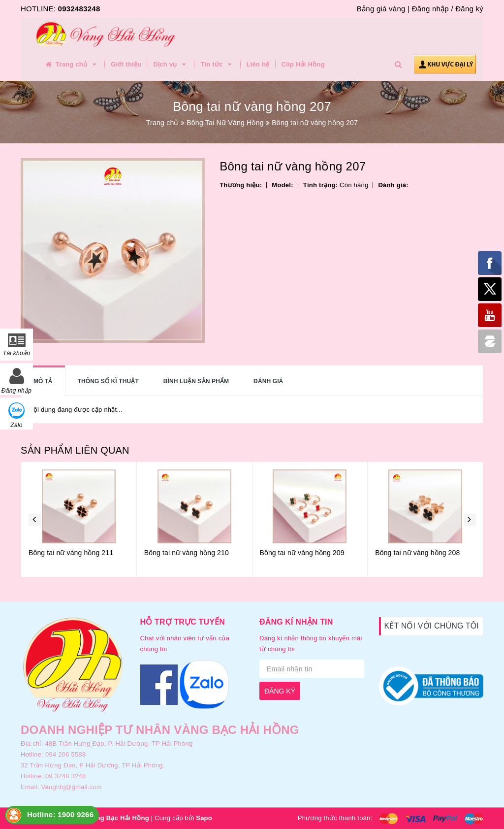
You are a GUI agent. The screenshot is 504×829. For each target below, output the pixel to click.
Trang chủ (71, 65)
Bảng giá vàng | (383, 9)
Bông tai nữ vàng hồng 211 (71, 553)
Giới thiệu (126, 64)
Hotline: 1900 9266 (60, 814)
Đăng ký (469, 9)
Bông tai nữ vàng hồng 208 (417, 553)
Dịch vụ (171, 65)
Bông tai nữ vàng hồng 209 (302, 553)
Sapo (204, 818)
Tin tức (217, 65)
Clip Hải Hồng (303, 64)
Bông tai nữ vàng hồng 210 (187, 553)
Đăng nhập (430, 9)
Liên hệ (258, 64)
